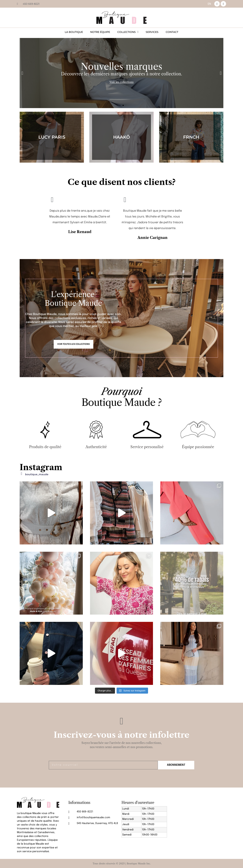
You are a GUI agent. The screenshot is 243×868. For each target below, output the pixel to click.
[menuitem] (209, 4)
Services (152, 32)
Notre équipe (100, 32)
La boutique (74, 32)
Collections (128, 32)
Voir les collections (122, 82)
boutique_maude (37, 474)
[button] (22, 73)
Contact (172, 32)
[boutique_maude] (21, 474)
